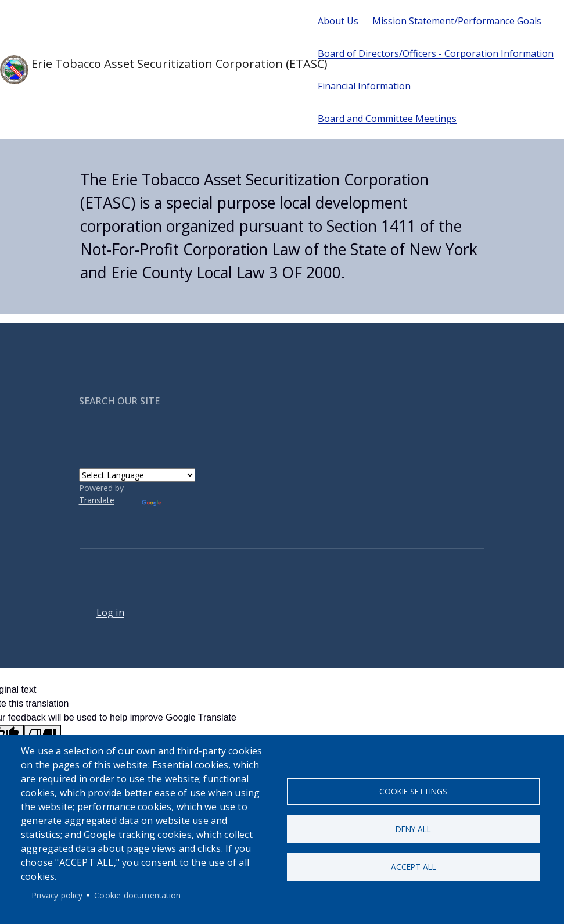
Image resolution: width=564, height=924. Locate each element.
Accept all (414, 867)
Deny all (413, 829)
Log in (110, 613)
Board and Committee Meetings (387, 119)
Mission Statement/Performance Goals (457, 21)
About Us (338, 21)
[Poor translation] (42, 734)
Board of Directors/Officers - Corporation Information (436, 53)
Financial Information (364, 86)
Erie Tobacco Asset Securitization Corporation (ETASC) (150, 70)
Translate (97, 500)
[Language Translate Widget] (137, 475)
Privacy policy (57, 895)
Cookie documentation (137, 895)
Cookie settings (413, 791)
